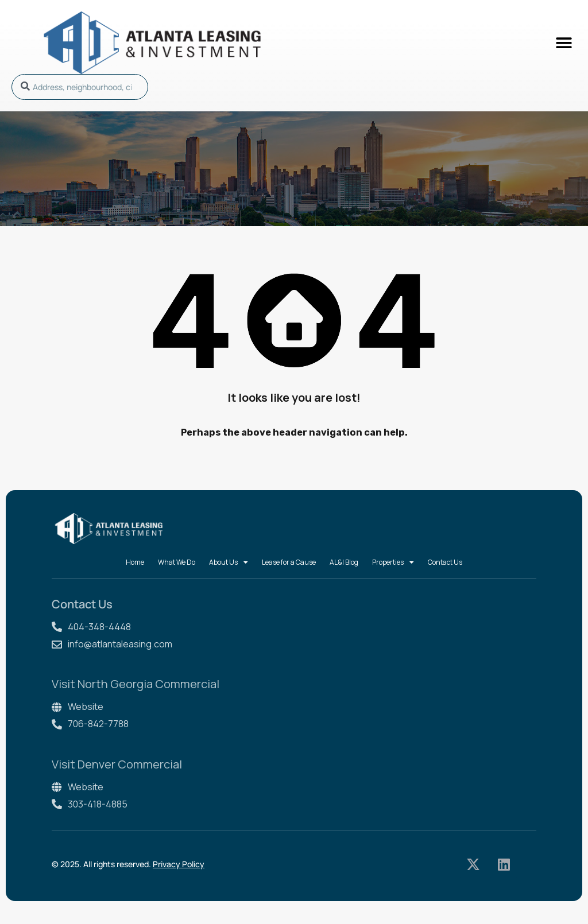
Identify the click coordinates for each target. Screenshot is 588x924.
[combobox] (80, 87)
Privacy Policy (179, 864)
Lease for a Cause (289, 562)
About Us (229, 562)
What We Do (177, 562)
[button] (564, 43)
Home (135, 562)
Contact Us (445, 562)
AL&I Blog (344, 562)
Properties (393, 562)
